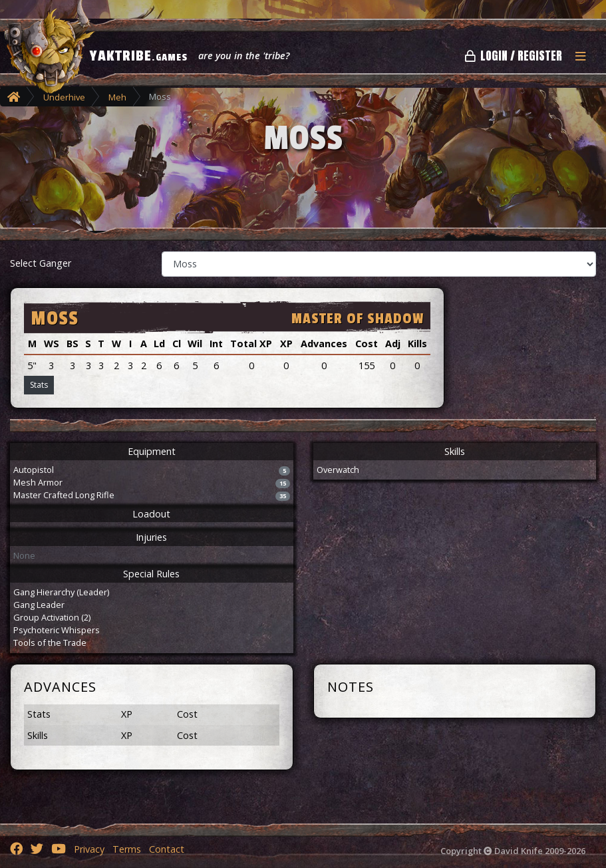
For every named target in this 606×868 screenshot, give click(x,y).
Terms (127, 849)
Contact (167, 849)
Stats (39, 385)
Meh (117, 97)
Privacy (89, 849)
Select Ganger (41, 263)
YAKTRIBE (139, 56)
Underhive (64, 97)
